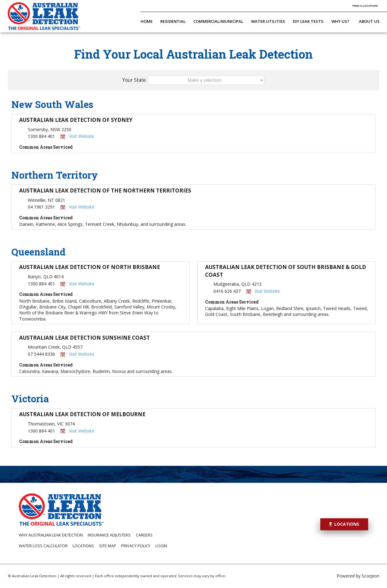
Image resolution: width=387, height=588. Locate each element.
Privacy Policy (136, 546)
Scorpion (370, 576)
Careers (144, 535)
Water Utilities (268, 21)
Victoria (30, 399)
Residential (173, 21)
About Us (369, 21)
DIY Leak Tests (308, 21)
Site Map (108, 546)
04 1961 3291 (42, 207)
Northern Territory (55, 175)
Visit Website (82, 136)
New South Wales (52, 104)
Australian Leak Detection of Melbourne (82, 414)
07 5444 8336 (42, 354)
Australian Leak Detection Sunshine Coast (84, 338)
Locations (83, 546)
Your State (134, 80)
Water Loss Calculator (43, 546)
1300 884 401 (41, 136)
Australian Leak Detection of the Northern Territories (105, 190)
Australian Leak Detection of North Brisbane (90, 267)
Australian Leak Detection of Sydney (76, 120)
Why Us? (340, 21)
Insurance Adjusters (109, 535)
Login (161, 546)
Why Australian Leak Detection (51, 535)
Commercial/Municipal (218, 21)
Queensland (38, 252)
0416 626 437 (228, 291)
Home (147, 21)
